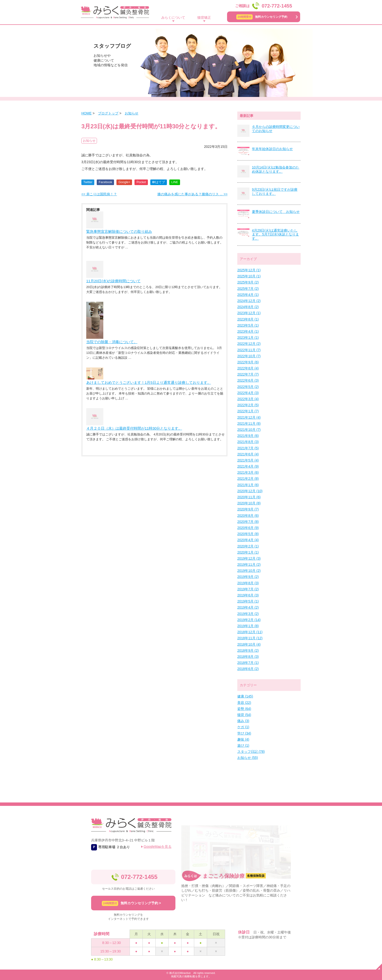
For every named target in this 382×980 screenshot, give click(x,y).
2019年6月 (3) (248, 595)
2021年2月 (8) (248, 479)
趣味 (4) (243, 739)
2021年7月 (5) (248, 448)
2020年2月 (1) (248, 546)
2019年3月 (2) (248, 614)
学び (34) (244, 733)
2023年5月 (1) (248, 325)
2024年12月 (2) (249, 301)
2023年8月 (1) (248, 319)
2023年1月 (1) (248, 338)
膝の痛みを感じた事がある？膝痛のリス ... (192, 194)
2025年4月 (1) (248, 295)
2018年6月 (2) (248, 669)
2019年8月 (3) (248, 583)
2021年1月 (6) (248, 485)
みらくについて (173, 18)
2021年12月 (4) (249, 417)
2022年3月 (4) (248, 399)
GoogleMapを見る (158, 847)
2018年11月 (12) (250, 638)
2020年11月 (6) (249, 497)
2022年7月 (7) (248, 374)
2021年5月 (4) (248, 460)
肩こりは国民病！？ (99, 194)
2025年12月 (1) (249, 270)
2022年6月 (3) (248, 380)
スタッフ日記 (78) (251, 752)
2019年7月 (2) (248, 589)
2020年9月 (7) (248, 509)
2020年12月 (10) (250, 491)
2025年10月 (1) (249, 276)
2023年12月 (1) (249, 313)
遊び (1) (243, 745)
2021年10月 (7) (249, 430)
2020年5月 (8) (248, 534)
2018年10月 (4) (249, 644)
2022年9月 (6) (248, 362)
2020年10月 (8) (249, 503)
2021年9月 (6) (248, 436)
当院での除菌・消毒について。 (112, 342)
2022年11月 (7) (249, 350)
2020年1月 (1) (248, 552)
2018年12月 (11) (250, 632)
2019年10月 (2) (249, 571)
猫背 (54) (244, 715)
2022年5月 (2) (248, 387)
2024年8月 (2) (248, 307)
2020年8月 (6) (248, 516)
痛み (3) (243, 721)
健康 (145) (245, 696)
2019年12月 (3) (249, 558)
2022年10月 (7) (249, 356)
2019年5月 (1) (248, 601)
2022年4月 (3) (248, 393)
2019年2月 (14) (249, 620)
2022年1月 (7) (248, 411)
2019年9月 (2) (248, 577)
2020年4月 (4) (248, 540)
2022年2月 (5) (248, 405)
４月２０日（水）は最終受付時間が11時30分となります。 (134, 428)
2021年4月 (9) (248, 466)
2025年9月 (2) (248, 282)
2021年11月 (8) (249, 424)
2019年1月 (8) (248, 626)
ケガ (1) (243, 727)
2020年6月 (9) (248, 528)
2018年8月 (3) (248, 657)
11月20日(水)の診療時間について (113, 281)
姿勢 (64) (244, 709)
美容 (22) (244, 703)
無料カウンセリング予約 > (131, 903)
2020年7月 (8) (248, 522)
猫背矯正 (204, 18)
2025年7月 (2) (248, 289)
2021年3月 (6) (248, 472)
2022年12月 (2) (249, 344)
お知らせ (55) (248, 758)
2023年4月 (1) (248, 331)
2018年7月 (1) (248, 663)
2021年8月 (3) (248, 442)
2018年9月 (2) (248, 650)
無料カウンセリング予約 (262, 17)
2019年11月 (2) (249, 565)
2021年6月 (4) (248, 454)
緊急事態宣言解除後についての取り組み (119, 231)
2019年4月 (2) (248, 607)
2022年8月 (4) (248, 368)
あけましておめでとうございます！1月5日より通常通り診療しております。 (149, 382)
